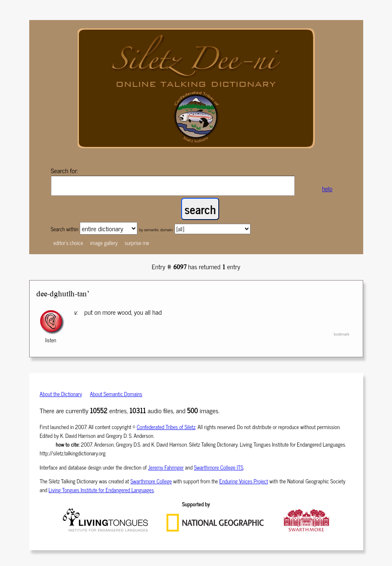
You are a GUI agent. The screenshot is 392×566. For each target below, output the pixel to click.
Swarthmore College (151, 481)
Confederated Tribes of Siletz (166, 427)
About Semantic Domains (116, 394)
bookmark (341, 334)
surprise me (137, 243)
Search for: (65, 170)
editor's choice (68, 243)
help (327, 188)
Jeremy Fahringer (166, 467)
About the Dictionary (61, 394)
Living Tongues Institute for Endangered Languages (101, 490)
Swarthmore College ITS (219, 467)
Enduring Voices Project (244, 481)
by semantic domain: (156, 229)
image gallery (104, 243)
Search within (65, 229)
